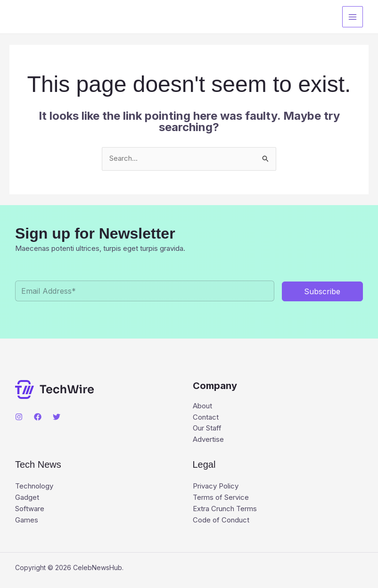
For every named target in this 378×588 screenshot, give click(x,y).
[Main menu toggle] (353, 17)
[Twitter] (57, 417)
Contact (206, 418)
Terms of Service (221, 498)
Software (30, 509)
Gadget (27, 498)
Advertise (208, 440)
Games (27, 521)
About (202, 406)
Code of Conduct (221, 521)
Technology (34, 487)
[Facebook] (38, 417)
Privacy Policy (216, 487)
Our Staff (207, 429)
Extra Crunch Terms (225, 509)
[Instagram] (19, 417)
